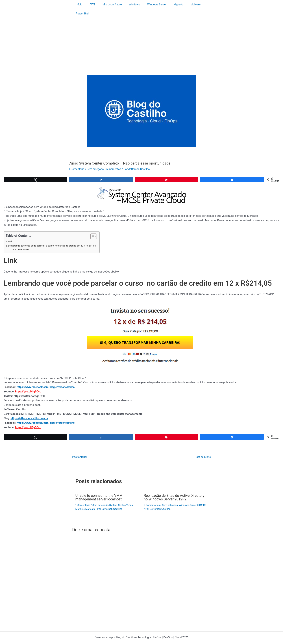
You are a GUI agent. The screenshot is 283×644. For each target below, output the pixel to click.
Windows (128, 5)
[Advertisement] (141, 36)
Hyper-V (169, 5)
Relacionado (24, 240)
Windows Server (149, 5)
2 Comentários (152, 496)
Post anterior (78, 448)
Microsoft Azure (108, 5)
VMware (184, 5)
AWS (90, 5)
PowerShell (201, 5)
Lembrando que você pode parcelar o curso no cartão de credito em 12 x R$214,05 (53, 237)
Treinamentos (114, 160)
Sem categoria (96, 160)
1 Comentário (77, 160)
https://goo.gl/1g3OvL (29, 382)
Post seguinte (204, 448)
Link (10, 232)
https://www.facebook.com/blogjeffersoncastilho (47, 378)
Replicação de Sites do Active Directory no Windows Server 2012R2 (175, 488)
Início (78, 5)
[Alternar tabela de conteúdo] (94, 227)
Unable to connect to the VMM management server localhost (100, 488)
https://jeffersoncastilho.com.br (30, 409)
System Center (118, 496)
